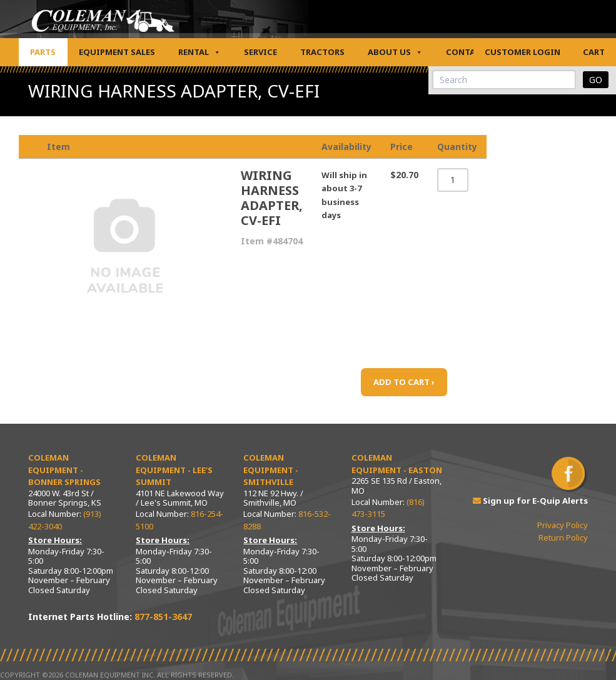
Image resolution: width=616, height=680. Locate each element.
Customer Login (523, 52)
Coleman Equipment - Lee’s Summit (174, 470)
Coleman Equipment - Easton (397, 464)
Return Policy (563, 537)
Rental (199, 52)
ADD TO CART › (404, 382)
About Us (395, 52)
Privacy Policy (563, 525)
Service (260, 52)
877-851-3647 (163, 617)
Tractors (322, 52)
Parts (43, 52)
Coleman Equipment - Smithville (271, 470)
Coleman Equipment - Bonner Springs (64, 470)
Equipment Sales (117, 52)
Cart (594, 52)
